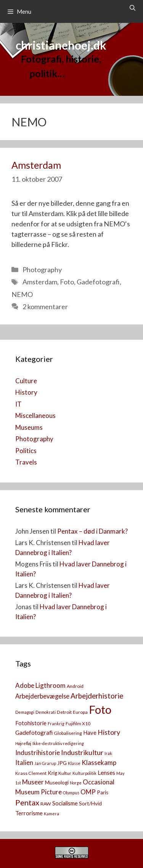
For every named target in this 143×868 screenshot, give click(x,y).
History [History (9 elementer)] (109, 732)
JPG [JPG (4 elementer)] (62, 763)
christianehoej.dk (61, 45)
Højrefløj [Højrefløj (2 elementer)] (23, 743)
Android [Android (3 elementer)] (75, 686)
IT (18, 404)
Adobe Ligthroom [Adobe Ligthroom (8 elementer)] (40, 685)
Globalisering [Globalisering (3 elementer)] (68, 733)
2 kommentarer (45, 307)
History (26, 392)
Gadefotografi (98, 282)
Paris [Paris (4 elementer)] (103, 792)
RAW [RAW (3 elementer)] (46, 804)
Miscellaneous (35, 415)
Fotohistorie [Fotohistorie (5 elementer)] (31, 723)
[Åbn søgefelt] (133, 8)
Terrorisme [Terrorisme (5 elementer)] (29, 813)
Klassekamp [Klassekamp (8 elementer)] (99, 762)
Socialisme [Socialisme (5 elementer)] (65, 803)
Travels (26, 462)
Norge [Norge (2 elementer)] (76, 783)
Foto (67, 282)
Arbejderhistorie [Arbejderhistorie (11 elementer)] (97, 696)
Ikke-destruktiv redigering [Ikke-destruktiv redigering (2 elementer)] (58, 743)
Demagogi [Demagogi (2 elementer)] (25, 712)
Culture (26, 381)
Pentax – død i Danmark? (92, 531)
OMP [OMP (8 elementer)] (88, 792)
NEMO (22, 294)
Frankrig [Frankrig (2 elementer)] (56, 724)
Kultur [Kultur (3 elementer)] (65, 773)
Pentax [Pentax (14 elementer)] (27, 802)
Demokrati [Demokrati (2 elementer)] (46, 712)
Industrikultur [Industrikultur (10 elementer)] (82, 752)
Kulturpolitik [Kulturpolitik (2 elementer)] (84, 773)
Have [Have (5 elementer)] (90, 733)
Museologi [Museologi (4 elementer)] (57, 782)
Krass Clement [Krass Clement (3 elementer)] (31, 773)
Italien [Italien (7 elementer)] (24, 762)
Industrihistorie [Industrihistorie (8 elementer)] (38, 753)
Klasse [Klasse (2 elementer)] (74, 763)
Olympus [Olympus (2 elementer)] (71, 793)
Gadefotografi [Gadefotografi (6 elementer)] (34, 732)
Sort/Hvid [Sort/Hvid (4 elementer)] (90, 803)
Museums (29, 427)
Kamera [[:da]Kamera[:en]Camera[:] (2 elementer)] (51, 814)
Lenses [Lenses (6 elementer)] (106, 773)
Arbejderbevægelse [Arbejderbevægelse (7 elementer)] (42, 696)
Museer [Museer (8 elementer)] (33, 782)
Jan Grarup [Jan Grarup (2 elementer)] (45, 763)
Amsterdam (36, 165)
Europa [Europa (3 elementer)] (80, 712)
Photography (42, 269)
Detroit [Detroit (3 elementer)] (64, 712)
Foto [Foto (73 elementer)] (100, 709)
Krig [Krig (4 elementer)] (52, 773)
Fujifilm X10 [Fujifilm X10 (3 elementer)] (78, 724)
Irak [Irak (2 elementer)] (108, 753)
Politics (26, 451)
